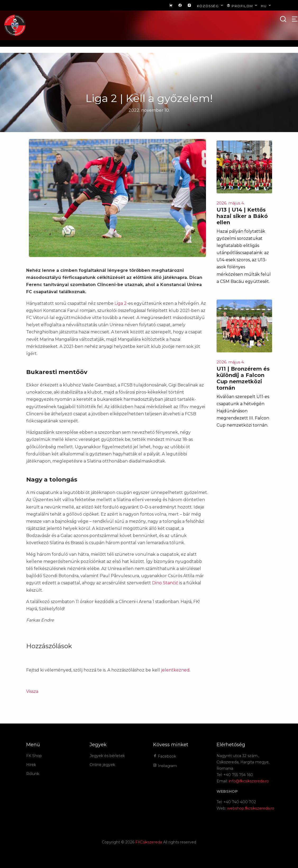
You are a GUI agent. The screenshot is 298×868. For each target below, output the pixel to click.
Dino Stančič (165, 583)
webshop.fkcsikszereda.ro (251, 808)
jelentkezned (175, 670)
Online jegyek (102, 765)
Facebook (165, 756)
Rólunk (33, 774)
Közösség (211, 6)
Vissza (32, 691)
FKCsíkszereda (149, 842)
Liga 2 (121, 303)
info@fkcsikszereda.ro (249, 781)
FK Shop (34, 756)
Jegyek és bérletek (107, 756)
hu (266, 6)
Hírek (31, 765)
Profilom (243, 6)
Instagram (165, 766)
